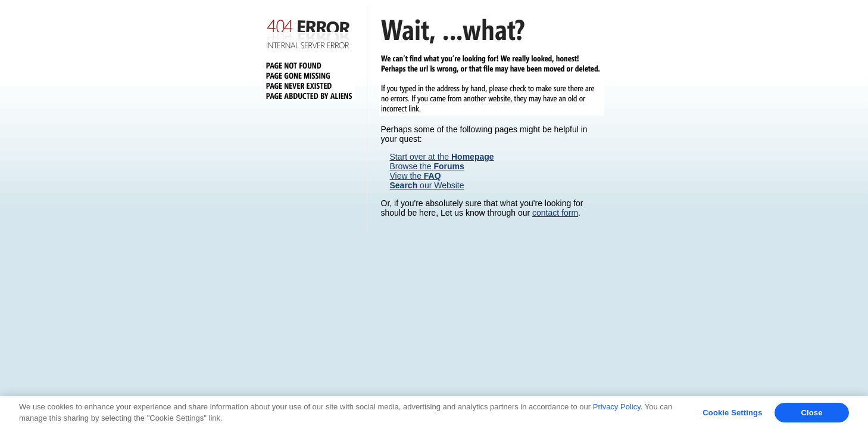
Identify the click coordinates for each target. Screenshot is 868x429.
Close (811, 413)
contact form (555, 213)
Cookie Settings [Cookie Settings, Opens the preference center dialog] (732, 413)
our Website (427, 185)
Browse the (427, 166)
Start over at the (442, 157)
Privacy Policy (617, 407)
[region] (434, 413)
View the (416, 176)
